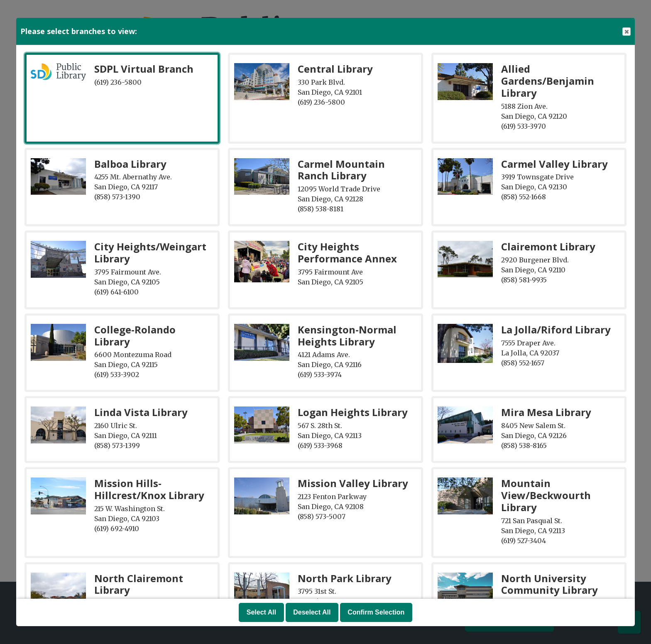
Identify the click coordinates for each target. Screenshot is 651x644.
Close (626, 32)
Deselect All (312, 612)
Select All (261, 612)
